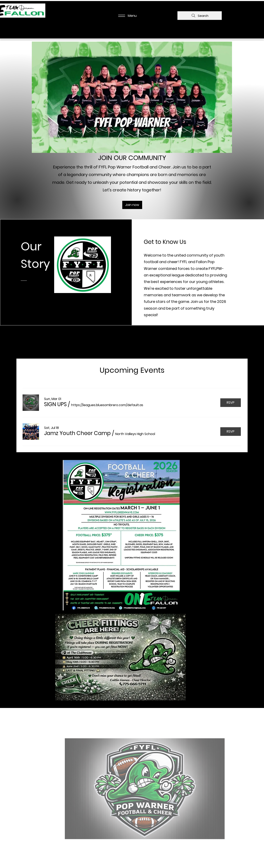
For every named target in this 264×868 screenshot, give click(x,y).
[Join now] (132, 205)
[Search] (200, 16)
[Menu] (126, 16)
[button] (55, 404)
